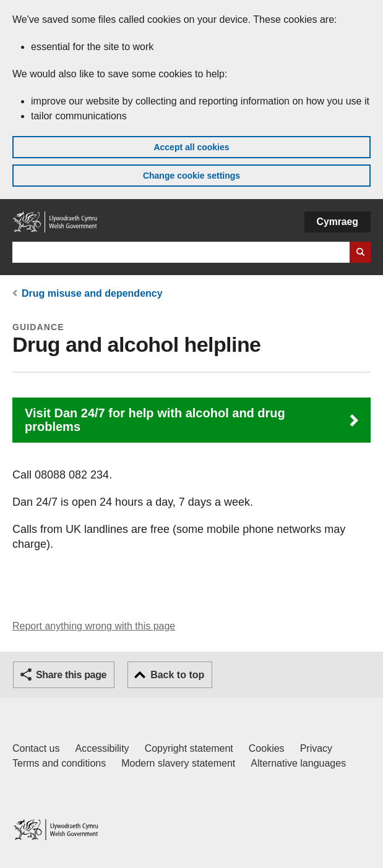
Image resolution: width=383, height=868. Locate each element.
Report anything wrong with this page (94, 626)
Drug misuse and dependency (92, 293)
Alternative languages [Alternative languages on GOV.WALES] (298, 763)
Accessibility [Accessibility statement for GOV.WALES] (102, 748)
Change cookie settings (191, 176)
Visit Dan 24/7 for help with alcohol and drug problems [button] (155, 420)
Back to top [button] (177, 675)
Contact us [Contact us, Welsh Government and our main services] (36, 748)
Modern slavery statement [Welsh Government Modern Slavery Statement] (178, 763)
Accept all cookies (191, 147)
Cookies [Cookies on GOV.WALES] (267, 748)
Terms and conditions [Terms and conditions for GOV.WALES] (59, 763)
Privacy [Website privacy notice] (316, 748)
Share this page (71, 675)
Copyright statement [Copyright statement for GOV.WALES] (189, 748)
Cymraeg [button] (338, 222)
